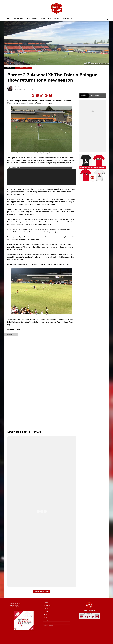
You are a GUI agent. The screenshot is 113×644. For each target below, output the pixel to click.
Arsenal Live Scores (15, 603)
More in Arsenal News (24, 432)
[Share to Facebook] (33, 95)
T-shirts (42, 19)
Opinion (35, 19)
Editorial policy (67, 19)
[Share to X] (37, 95)
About (50, 19)
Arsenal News (19, 19)
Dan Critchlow (19, 87)
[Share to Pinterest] (51, 95)
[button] (107, 19)
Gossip (28, 19)
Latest (10, 19)
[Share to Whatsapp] (42, 95)
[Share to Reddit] (46, 95)
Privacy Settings (49, 626)
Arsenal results (14, 605)
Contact (57, 19)
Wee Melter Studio (15, 607)
